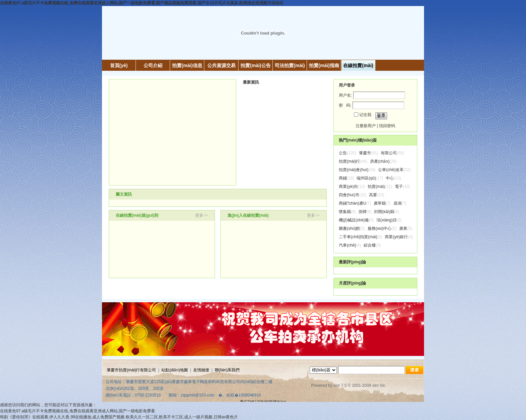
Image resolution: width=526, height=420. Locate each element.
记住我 (365, 115)
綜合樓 (370, 245)
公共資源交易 (221, 65)
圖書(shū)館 (349, 228)
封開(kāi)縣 (384, 212)
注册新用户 (366, 126)
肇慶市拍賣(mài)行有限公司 (131, 370)
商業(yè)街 (348, 187)
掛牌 (363, 212)
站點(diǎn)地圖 (175, 370)
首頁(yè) (119, 65)
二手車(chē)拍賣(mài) (358, 237)
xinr (337, 385)
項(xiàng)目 (387, 220)
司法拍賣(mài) (290, 65)
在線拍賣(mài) (358, 65)
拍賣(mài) (376, 187)
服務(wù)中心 (380, 228)
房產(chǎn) (380, 161)
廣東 (403, 228)
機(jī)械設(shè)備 (354, 220)
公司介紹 (153, 65)
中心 (390, 178)
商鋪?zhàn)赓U (352, 203)
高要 (373, 195)
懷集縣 (345, 212)
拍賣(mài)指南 (324, 65)
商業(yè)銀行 (396, 237)
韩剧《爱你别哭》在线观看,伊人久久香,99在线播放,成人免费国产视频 (62, 417)
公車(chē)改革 (391, 170)
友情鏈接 (201, 370)
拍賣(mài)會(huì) (354, 170)
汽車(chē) (347, 245)
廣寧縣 (380, 203)
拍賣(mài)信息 (187, 65)
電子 (399, 187)
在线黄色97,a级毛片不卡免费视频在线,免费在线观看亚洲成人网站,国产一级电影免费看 (77, 411)
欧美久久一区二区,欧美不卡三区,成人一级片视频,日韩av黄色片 (182, 417)
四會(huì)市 (349, 195)
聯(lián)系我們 (227, 370)
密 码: (345, 105)
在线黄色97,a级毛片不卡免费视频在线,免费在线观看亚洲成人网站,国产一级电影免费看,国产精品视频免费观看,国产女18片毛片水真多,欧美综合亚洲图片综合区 (142, 3)
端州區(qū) (366, 178)
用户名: (345, 95)
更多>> (202, 215)
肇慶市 (365, 153)
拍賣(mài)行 (349, 161)
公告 (343, 153)
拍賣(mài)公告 (255, 65)
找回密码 (387, 126)
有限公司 (389, 153)
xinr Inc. (379, 385)
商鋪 (343, 178)
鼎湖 (398, 203)
